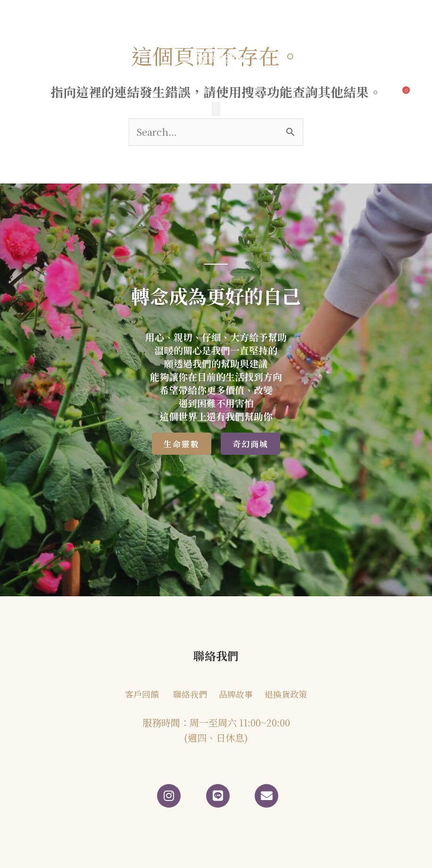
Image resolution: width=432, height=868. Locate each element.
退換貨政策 (286, 694)
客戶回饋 (142, 694)
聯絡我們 (190, 694)
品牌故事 (236, 694)
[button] (216, 109)
